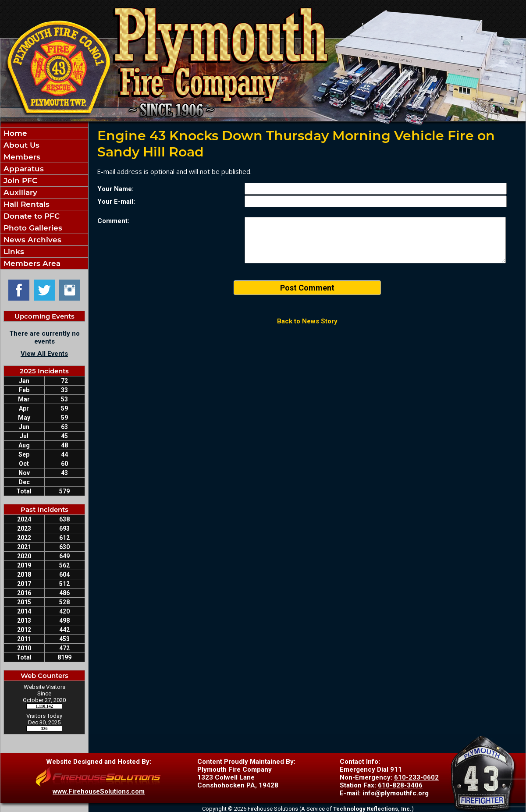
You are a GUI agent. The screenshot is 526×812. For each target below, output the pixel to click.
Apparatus (23, 169)
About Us (20, 145)
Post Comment (307, 288)
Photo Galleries (32, 228)
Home (14, 133)
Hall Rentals (25, 204)
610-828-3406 (400, 785)
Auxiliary (19, 192)
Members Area (31, 263)
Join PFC (19, 181)
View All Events (44, 354)
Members (21, 157)
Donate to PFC (30, 216)
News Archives (31, 240)
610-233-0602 (416, 777)
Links (13, 252)
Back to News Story (307, 321)
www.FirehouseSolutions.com (99, 791)
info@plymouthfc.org (396, 793)
